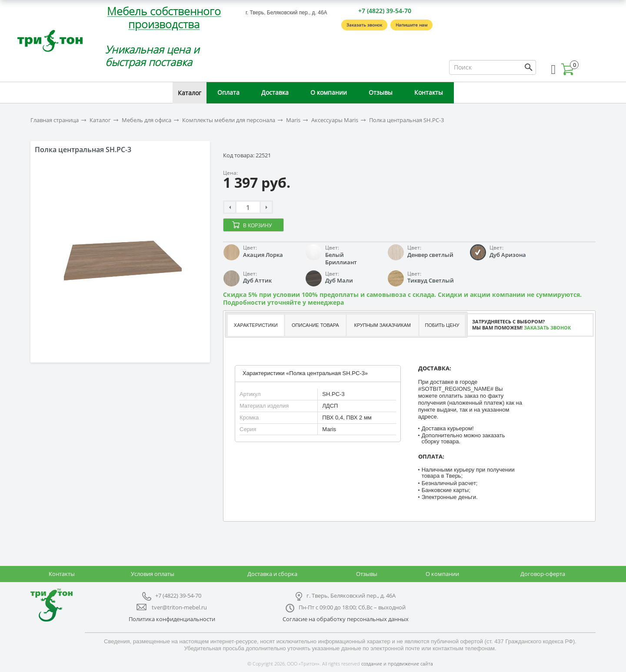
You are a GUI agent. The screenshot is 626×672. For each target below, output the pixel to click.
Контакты (429, 92)
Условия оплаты (153, 574)
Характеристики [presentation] (256, 325)
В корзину (257, 225)
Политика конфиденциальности (172, 619)
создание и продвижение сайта (397, 664)
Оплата (228, 92)
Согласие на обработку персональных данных (346, 619)
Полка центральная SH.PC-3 (406, 120)
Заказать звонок (364, 25)
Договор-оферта (543, 574)
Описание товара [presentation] (315, 325)
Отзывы (381, 92)
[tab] (255, 325)
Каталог (190, 93)
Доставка (275, 92)
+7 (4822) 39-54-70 (385, 11)
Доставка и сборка (272, 574)
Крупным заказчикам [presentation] (382, 325)
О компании (329, 92)
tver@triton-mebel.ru (179, 607)
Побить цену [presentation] (442, 325)
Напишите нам (411, 25)
